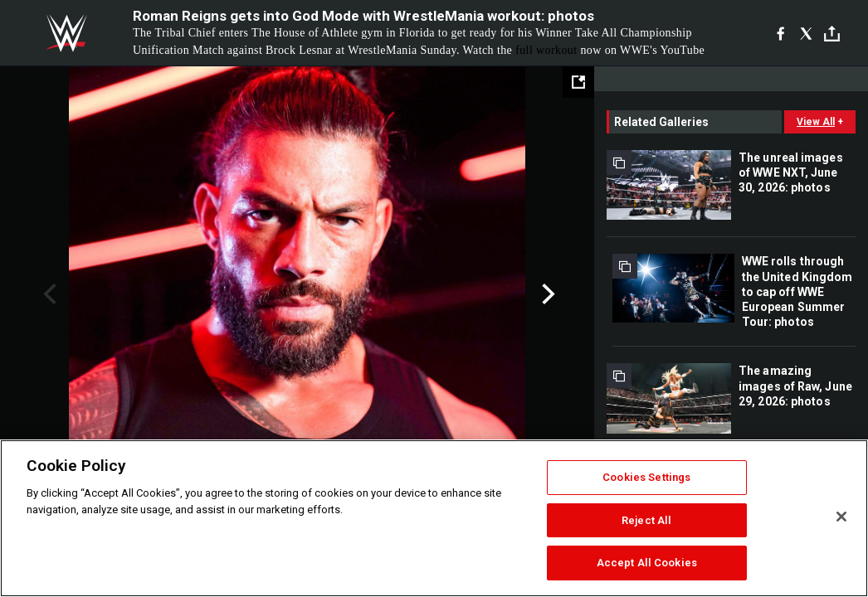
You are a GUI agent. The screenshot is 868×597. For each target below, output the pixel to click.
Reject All (646, 520)
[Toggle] (832, 34)
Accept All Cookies (647, 563)
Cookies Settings (646, 477)
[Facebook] (780, 33)
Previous (48, 294)
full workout (546, 50)
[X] (806, 33)
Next (546, 294)
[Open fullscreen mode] (578, 82)
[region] (434, 518)
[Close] (841, 517)
